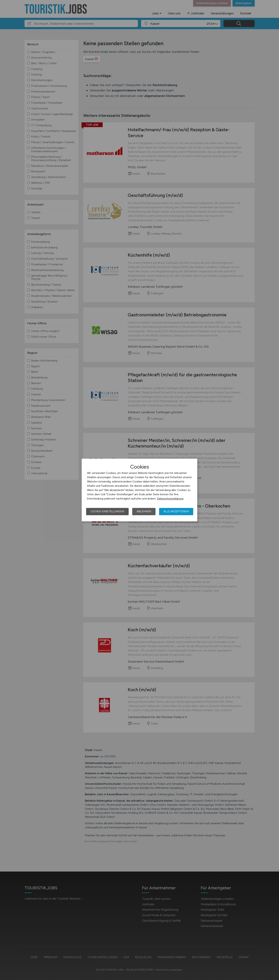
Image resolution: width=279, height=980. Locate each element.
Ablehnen (144, 511)
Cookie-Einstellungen (107, 511)
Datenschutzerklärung (170, 499)
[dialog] (139, 490)
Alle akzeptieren (176, 511)
